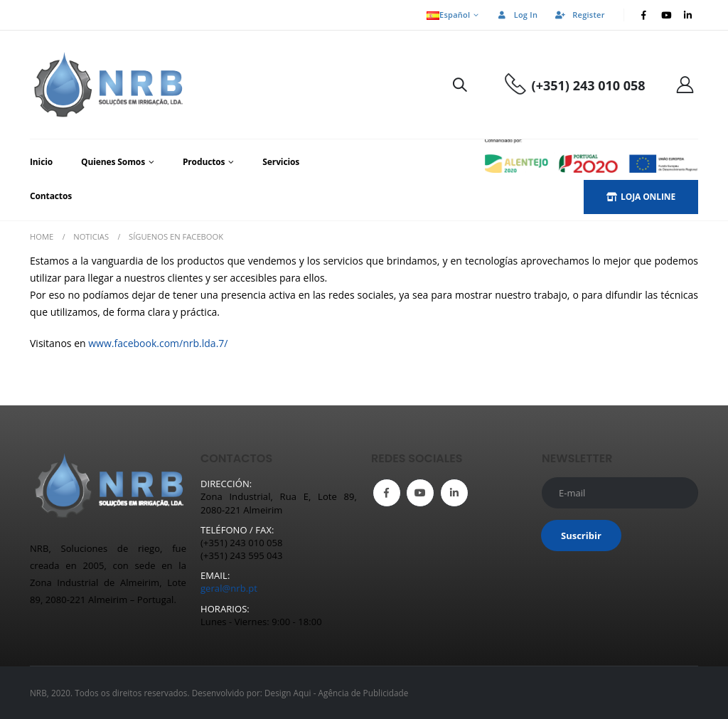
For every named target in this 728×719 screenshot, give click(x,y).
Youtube (420, 493)
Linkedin (454, 493)
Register (579, 15)
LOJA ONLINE (641, 197)
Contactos (51, 196)
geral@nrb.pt (229, 588)
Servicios (281, 162)
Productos (204, 162)
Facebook (387, 493)
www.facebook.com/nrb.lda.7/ (158, 343)
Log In (517, 15)
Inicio (41, 162)
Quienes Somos (113, 162)
